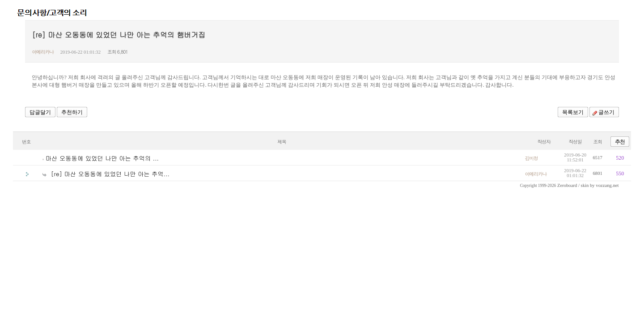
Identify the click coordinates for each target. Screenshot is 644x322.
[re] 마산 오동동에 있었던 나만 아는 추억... (110, 174)
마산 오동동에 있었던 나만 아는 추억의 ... (102, 158)
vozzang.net (607, 185)
